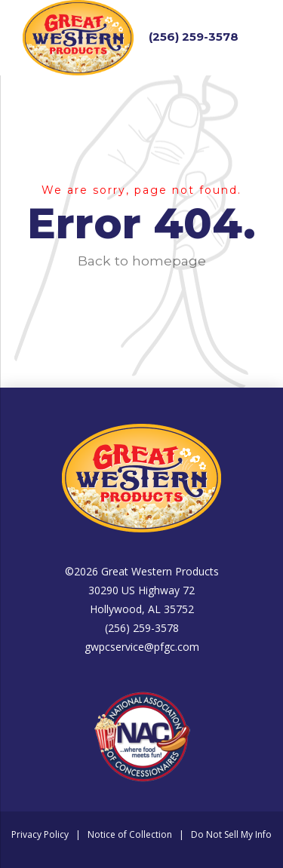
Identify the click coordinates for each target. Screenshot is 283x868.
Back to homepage (142, 261)
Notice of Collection (130, 834)
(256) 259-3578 (194, 37)
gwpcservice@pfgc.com (142, 647)
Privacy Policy (40, 834)
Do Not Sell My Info (231, 834)
